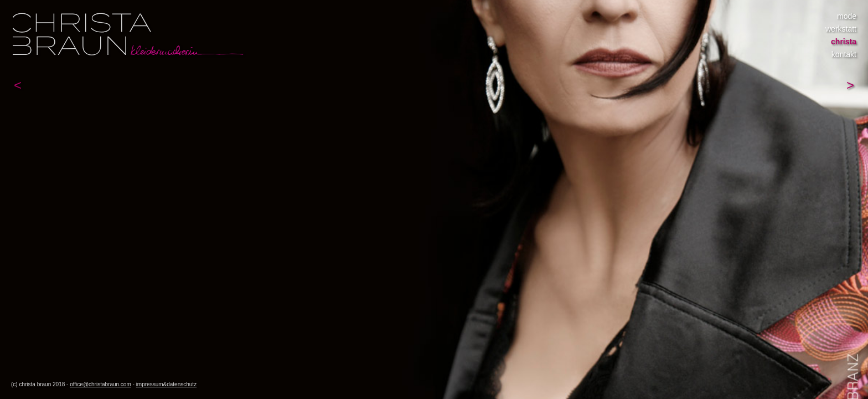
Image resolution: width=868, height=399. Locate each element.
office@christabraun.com (100, 384)
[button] (18, 85)
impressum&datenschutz (167, 384)
